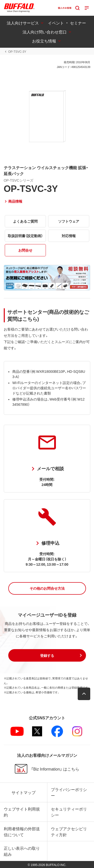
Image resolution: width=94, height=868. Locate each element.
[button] (47, 588)
